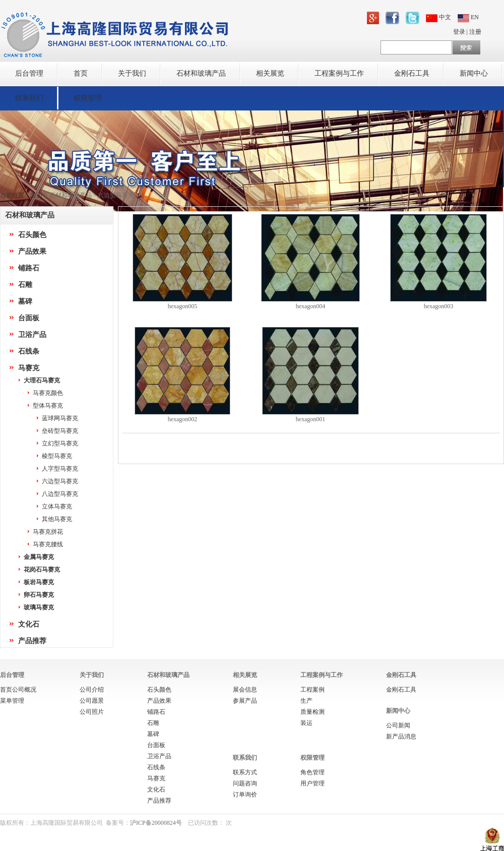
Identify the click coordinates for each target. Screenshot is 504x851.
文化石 (29, 624)
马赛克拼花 (48, 532)
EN (468, 17)
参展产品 (245, 701)
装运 (306, 723)
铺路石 (29, 268)
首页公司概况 (18, 690)
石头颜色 (32, 235)
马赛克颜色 (48, 393)
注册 (475, 32)
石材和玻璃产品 (201, 73)
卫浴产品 (32, 335)
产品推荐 (32, 641)
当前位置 (12, 195)
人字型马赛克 (60, 469)
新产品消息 (401, 736)
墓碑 (25, 301)
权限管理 (88, 98)
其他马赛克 (57, 519)
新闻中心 (474, 73)
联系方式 (245, 772)
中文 (439, 17)
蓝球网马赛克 (60, 418)
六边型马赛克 (60, 481)
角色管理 (312, 772)
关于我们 (132, 73)
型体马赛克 (48, 406)
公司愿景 (92, 701)
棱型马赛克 (57, 456)
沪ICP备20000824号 (156, 823)
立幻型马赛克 (60, 443)
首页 (81, 73)
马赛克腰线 (48, 544)
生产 (306, 701)
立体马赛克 (57, 506)
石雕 (25, 285)
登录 (459, 32)
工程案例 (312, 690)
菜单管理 (12, 701)
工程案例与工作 (339, 73)
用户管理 (312, 783)
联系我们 (29, 98)
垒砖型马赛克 (60, 431)
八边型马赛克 (60, 494)
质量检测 (312, 712)
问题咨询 (245, 783)
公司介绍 (92, 690)
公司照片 (92, 712)
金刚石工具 (412, 73)
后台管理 (29, 73)
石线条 (29, 351)
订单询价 (245, 795)
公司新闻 (398, 725)
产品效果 (32, 251)
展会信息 (245, 690)
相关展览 (270, 73)
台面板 (29, 318)
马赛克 (29, 368)
